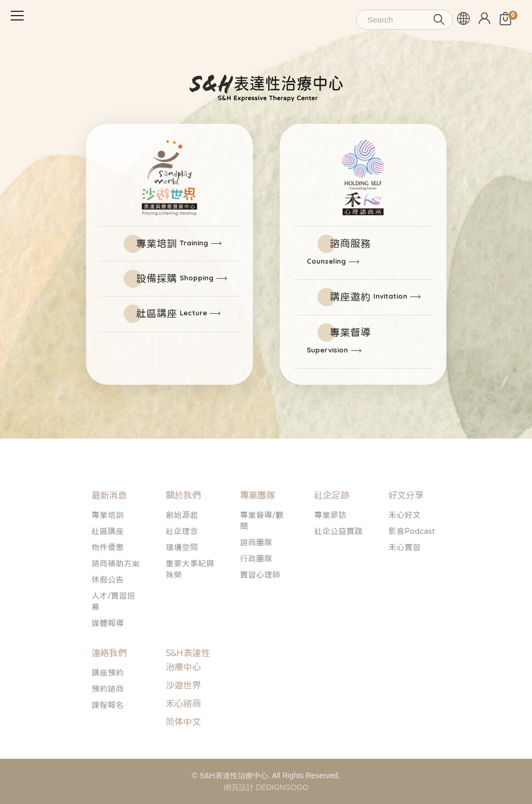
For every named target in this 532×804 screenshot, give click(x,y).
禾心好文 (405, 541)
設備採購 (175, 278)
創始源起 (182, 541)
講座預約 (108, 698)
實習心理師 (260, 600)
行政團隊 (256, 584)
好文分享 (406, 521)
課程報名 (108, 731)
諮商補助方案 (116, 589)
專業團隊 (258, 521)
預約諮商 (108, 714)
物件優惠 (108, 573)
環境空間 (182, 573)
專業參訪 (330, 541)
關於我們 (183, 521)
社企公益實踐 (338, 557)
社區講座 (172, 313)
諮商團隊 (256, 568)
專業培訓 (172, 244)
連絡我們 (109, 679)
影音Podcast (412, 557)
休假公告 (108, 605)
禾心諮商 (183, 729)
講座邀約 (368, 297)
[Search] (405, 20)
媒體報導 (108, 649)
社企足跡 (332, 521)
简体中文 (183, 748)
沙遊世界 (183, 711)
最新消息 (109, 521)
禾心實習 (405, 573)
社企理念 (182, 557)
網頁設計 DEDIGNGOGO (266, 787)
